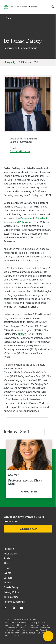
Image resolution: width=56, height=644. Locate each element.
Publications (25, 62)
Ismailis (8, 330)
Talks (37, 62)
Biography (10, 62)
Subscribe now (28, 521)
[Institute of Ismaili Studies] (21, 7)
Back (7, 18)
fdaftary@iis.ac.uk (20, 151)
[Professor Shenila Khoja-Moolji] (29, 461)
